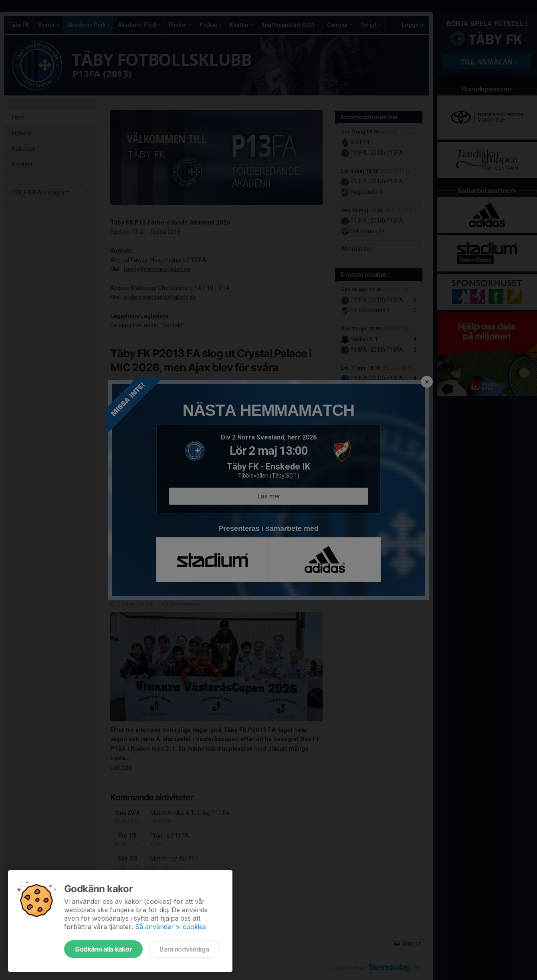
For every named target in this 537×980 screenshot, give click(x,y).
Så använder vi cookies (171, 927)
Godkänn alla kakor (103, 949)
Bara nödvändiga (184, 949)
